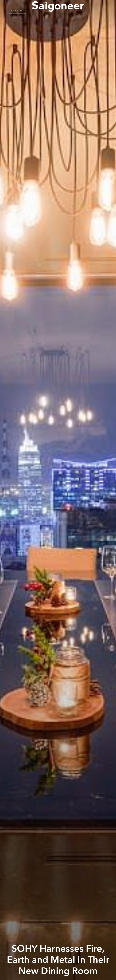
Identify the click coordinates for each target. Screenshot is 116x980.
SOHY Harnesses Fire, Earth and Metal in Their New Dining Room (58, 960)
